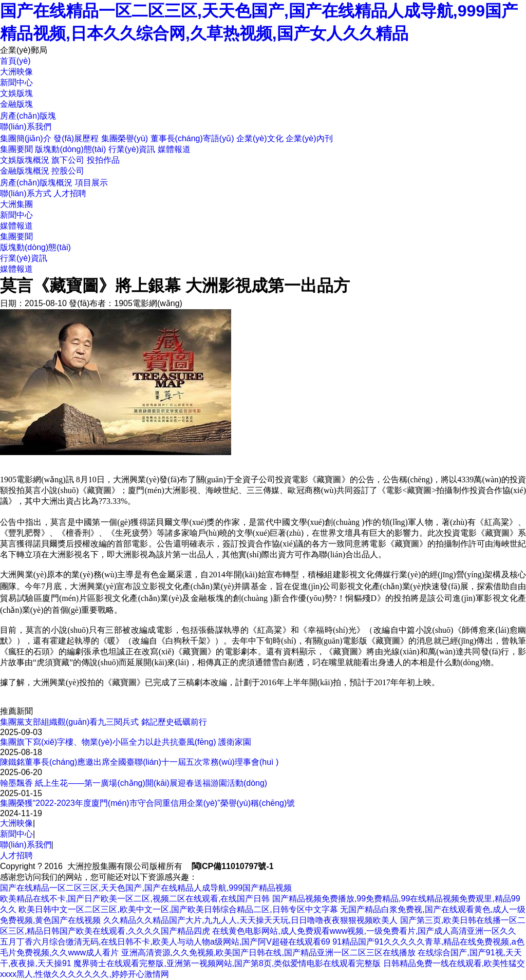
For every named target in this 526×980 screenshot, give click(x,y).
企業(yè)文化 (260, 138)
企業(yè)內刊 (309, 138)
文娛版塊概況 (25, 160)
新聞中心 (16, 215)
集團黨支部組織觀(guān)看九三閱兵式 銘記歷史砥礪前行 (104, 722)
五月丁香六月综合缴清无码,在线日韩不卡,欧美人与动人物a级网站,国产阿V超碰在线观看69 (165, 942)
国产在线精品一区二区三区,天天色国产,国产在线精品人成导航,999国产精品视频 (146, 888)
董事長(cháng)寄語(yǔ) (192, 138)
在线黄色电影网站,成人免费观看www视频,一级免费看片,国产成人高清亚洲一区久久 (364, 931)
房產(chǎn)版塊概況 (36, 183)
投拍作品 (103, 160)
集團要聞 (16, 149)
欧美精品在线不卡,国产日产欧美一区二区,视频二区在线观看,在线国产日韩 (135, 899)
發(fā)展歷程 (76, 138)
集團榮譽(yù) (125, 138)
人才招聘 (70, 193)
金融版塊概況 (25, 171)
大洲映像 (16, 823)
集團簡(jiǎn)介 (26, 138)
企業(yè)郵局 (24, 50)
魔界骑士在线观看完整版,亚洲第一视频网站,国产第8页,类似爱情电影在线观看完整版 (227, 963)
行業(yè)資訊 (132, 149)
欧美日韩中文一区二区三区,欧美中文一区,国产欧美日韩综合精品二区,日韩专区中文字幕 (178, 909)
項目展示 (91, 183)
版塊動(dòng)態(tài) (70, 149)
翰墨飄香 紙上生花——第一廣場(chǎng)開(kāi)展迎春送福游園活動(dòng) (134, 783)
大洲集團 (16, 204)
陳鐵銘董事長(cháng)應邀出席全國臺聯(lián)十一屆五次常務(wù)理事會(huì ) (139, 762)
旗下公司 (68, 160)
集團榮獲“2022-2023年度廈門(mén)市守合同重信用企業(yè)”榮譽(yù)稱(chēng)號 (147, 803)
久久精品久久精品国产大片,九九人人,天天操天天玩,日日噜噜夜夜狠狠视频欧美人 (250, 920)
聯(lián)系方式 (26, 193)
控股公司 (68, 171)
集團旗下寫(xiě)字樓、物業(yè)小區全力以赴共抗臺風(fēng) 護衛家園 (126, 742)
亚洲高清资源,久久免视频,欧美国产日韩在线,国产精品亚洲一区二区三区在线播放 (268, 953)
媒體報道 (174, 149)
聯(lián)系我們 (26, 845)
